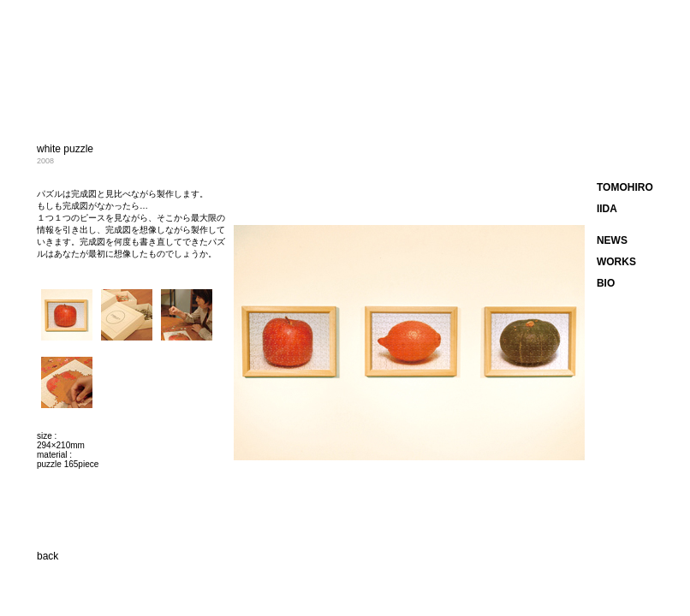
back (48, 556)
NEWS (612, 240)
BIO (606, 283)
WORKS (616, 262)
